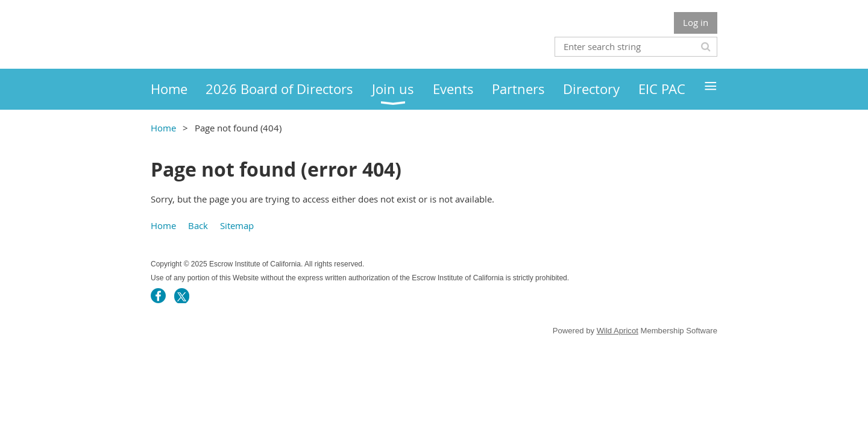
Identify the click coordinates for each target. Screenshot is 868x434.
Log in (696, 22)
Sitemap (237, 225)
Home (163, 128)
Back (198, 225)
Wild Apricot (618, 331)
